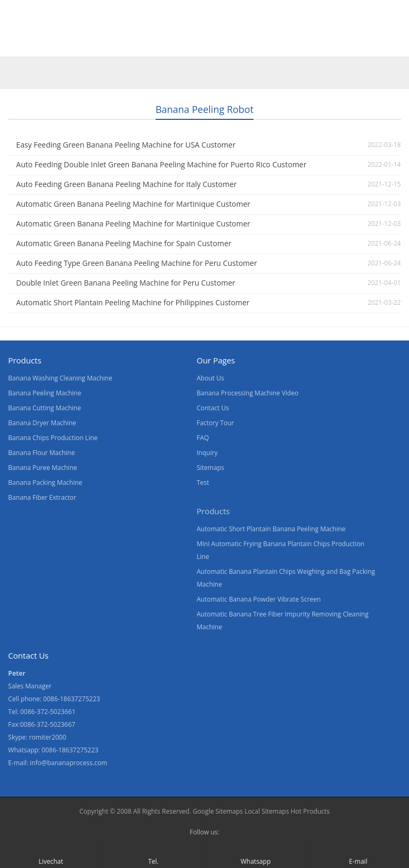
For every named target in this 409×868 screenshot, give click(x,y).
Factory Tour (215, 423)
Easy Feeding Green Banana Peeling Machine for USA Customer (126, 145)
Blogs (307, 44)
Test (203, 482)
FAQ (203, 438)
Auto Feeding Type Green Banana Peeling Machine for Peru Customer (136, 263)
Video (114, 44)
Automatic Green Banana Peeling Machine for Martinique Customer (133, 204)
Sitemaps (210, 468)
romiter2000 (48, 737)
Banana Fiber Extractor (42, 497)
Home (21, 44)
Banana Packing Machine (45, 482)
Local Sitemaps (267, 811)
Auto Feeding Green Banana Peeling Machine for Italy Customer (126, 184)
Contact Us (257, 44)
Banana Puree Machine (42, 468)
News (207, 44)
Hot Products (309, 811)
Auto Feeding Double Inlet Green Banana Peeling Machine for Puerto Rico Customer (161, 164)
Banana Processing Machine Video (247, 393)
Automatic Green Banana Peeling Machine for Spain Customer (124, 243)
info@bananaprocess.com (68, 763)
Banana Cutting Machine (44, 408)
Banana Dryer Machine (42, 423)
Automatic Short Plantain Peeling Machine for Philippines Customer (133, 302)
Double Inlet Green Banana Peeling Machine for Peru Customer (125, 283)
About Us (161, 44)
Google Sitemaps (218, 811)
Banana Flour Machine (41, 453)
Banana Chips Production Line (53, 438)
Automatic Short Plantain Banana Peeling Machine (271, 529)
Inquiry (207, 453)
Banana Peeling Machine (44, 393)
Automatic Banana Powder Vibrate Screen (259, 599)
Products (68, 44)
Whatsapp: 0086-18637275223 (53, 750)
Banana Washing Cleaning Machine (60, 378)
